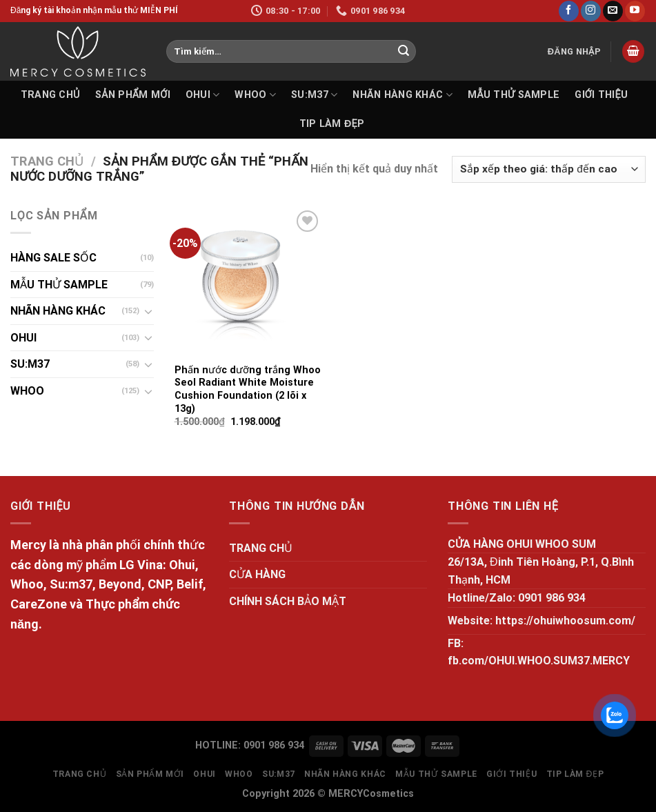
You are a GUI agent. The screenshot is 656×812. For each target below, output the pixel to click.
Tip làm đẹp (332, 124)
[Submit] (404, 52)
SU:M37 (314, 95)
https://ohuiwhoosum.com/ (565, 621)
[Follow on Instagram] (591, 11)
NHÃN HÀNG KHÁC (402, 95)
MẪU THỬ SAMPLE (514, 95)
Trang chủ (47, 161)
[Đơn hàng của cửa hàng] (549, 169)
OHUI (203, 95)
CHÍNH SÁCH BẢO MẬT (288, 601)
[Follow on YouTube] (635, 11)
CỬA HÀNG (257, 574)
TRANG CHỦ (50, 95)
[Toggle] (148, 311)
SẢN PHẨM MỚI (133, 95)
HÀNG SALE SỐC (53, 258)
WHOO (255, 95)
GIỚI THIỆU (601, 95)
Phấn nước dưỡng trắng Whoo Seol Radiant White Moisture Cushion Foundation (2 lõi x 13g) (248, 389)
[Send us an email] (613, 11)
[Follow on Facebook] (569, 11)
